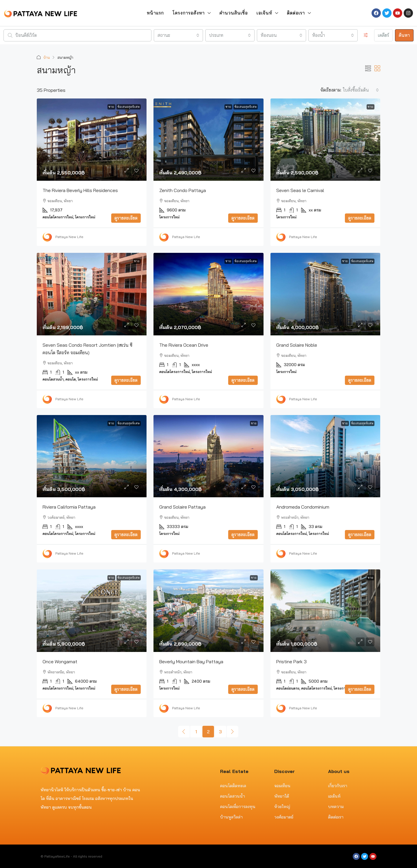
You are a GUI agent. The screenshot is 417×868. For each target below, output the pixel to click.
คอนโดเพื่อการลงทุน (238, 806)
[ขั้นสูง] (366, 35)
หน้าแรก (155, 13)
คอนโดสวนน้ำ (233, 796)
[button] (368, 68)
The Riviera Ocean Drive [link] (184, 345)
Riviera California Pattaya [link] (69, 507)
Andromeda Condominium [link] (303, 507)
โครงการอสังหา (189, 13)
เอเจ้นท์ (264, 13)
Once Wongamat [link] (60, 661)
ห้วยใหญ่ (282, 806)
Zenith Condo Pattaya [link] (183, 190)
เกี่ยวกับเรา (338, 785)
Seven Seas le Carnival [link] (300, 190)
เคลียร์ (383, 35)
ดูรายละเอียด (126, 218)
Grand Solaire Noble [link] (297, 345)
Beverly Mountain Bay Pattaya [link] (191, 661)
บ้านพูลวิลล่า (231, 817)
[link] (92, 139)
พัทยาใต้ (282, 796)
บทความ (336, 806)
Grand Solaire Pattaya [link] (182, 507)
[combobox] (178, 35)
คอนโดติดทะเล (233, 785)
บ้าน (47, 57)
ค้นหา (404, 35)
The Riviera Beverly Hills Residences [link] (80, 190)
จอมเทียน (282, 785)
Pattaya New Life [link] (69, 236)
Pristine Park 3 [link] (291, 661)
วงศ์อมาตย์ (284, 817)
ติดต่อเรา (296, 13)
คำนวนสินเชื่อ (234, 13)
